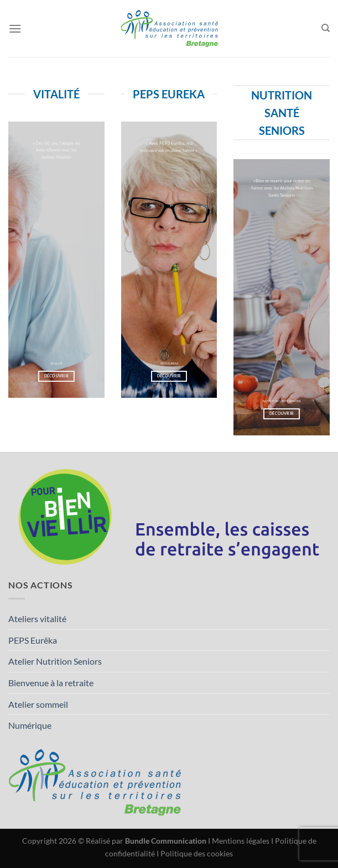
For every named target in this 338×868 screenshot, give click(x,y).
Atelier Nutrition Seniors (55, 661)
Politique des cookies (197, 853)
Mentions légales (241, 841)
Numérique (30, 725)
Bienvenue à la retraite (51, 683)
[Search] (326, 28)
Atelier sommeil (38, 704)
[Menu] (15, 28)
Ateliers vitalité (37, 619)
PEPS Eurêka (33, 640)
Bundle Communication (166, 841)
